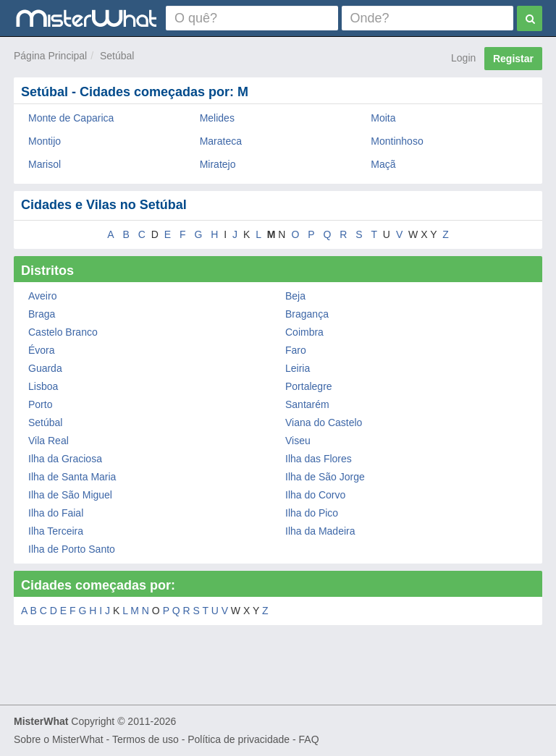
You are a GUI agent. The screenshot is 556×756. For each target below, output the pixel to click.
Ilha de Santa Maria (72, 477)
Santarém (307, 404)
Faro (296, 350)
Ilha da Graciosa (65, 459)
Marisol (45, 164)
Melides (217, 118)
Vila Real (49, 441)
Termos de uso (146, 739)
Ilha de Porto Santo (72, 549)
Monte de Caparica (71, 118)
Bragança (307, 314)
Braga (42, 314)
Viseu (298, 441)
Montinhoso (397, 141)
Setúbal (117, 56)
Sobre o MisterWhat (59, 739)
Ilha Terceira (56, 531)
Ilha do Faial (56, 513)
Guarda (45, 368)
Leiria (298, 368)
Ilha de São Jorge (325, 477)
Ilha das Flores (319, 459)
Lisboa (43, 386)
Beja (295, 296)
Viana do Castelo (324, 422)
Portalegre (309, 386)
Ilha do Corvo (315, 495)
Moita (383, 118)
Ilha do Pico (312, 513)
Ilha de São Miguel (70, 495)
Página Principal (50, 56)
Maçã (383, 164)
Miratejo (218, 164)
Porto (40, 404)
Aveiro (42, 296)
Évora (42, 350)
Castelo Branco (63, 332)
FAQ (309, 739)
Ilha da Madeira (320, 531)
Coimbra (304, 332)
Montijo (45, 141)
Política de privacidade (239, 739)
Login (463, 58)
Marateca (221, 141)
